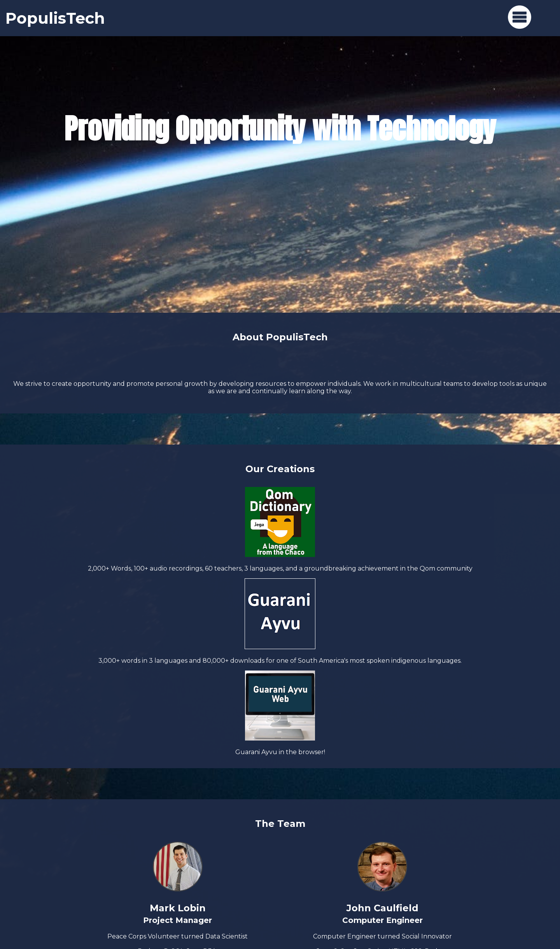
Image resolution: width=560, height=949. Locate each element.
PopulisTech (55, 18)
